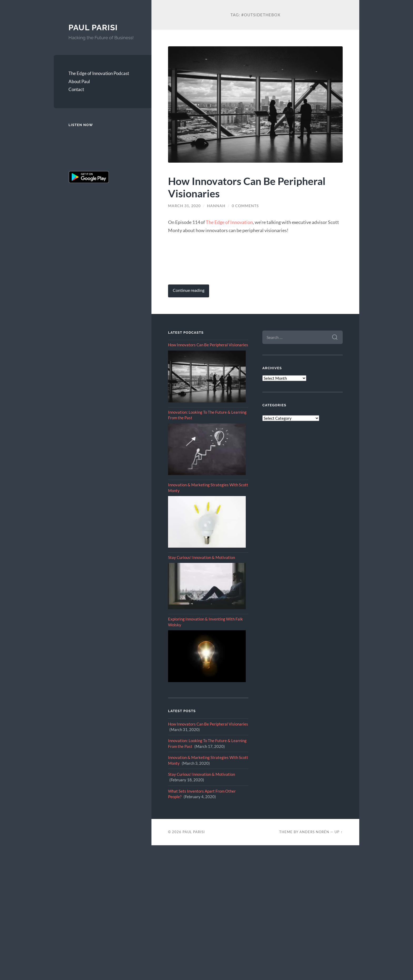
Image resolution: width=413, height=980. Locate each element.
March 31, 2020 (184, 206)
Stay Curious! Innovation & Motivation (201, 557)
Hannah (216, 206)
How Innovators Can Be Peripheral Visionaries (247, 187)
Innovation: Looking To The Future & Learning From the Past (207, 415)
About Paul (79, 81)
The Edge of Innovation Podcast (99, 73)
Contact (76, 89)
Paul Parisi (93, 27)
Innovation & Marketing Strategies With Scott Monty (208, 487)
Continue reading (189, 290)
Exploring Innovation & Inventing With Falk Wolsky (205, 622)
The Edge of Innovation (229, 222)
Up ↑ (338, 832)
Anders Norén (314, 832)
